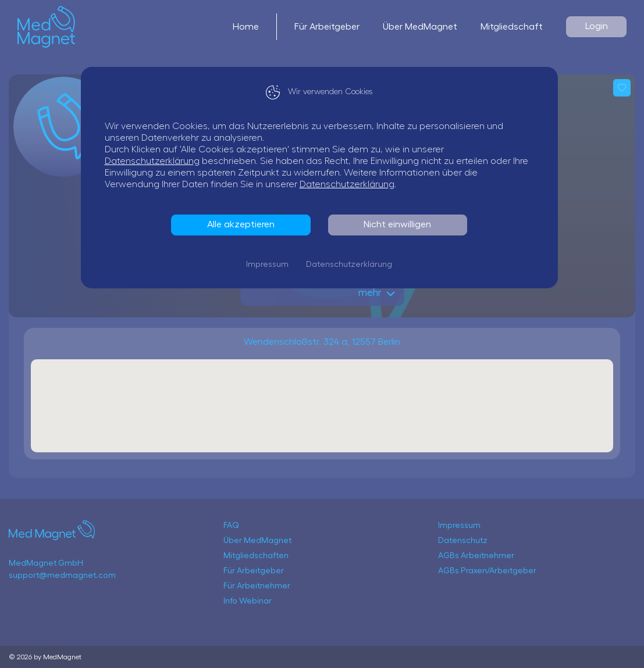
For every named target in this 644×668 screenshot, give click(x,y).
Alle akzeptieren (244, 224)
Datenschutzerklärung (155, 161)
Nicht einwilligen (400, 224)
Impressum (270, 265)
